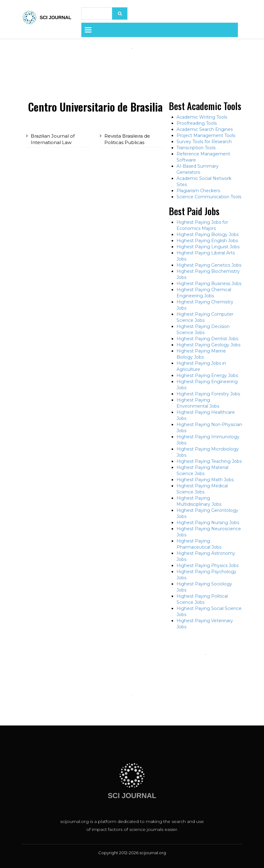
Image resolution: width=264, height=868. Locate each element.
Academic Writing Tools (202, 117)
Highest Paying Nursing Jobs (208, 523)
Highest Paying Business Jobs (209, 284)
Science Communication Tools (209, 197)
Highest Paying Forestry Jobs (208, 394)
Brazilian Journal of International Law (53, 139)
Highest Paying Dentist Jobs (207, 339)
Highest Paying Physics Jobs (208, 565)
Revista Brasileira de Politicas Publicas (127, 139)
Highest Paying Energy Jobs (207, 375)
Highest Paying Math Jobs (205, 480)
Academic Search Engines (205, 129)
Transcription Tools (196, 148)
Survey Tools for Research (204, 142)
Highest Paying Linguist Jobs (208, 247)
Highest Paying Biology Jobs (208, 234)
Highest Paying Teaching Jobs (209, 461)
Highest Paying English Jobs (207, 241)
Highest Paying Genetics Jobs (209, 265)
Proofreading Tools (197, 123)
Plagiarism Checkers (198, 191)
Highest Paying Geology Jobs (208, 345)
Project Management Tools (206, 135)
